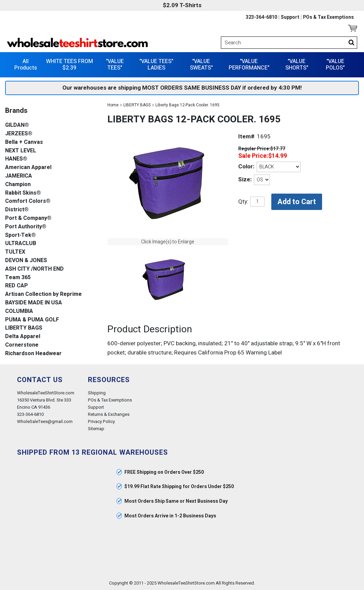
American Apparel (28, 168)
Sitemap (96, 429)
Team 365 (18, 278)
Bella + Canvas (24, 142)
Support (290, 17)
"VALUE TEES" (115, 65)
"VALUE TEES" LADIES (156, 65)
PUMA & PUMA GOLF (32, 320)
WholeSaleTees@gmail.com (45, 421)
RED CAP (17, 286)
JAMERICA (19, 176)
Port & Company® (28, 218)
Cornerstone (22, 345)
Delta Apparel (23, 337)
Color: (246, 167)
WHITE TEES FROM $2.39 (70, 65)
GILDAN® (17, 125)
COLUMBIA (19, 311)
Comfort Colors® (28, 201)
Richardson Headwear (33, 354)
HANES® (16, 159)
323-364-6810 (261, 17)
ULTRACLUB (21, 244)
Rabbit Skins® (23, 193)
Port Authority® (26, 227)
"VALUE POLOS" (335, 65)
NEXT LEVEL (21, 151)
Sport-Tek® (20, 235)
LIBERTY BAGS (137, 105)
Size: (245, 179)
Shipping (97, 393)
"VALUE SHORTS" (297, 65)
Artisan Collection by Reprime (43, 294)
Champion (18, 185)
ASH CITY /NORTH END (34, 269)
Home (113, 105)
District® (17, 210)
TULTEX (15, 252)
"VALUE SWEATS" (201, 65)
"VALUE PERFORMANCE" (249, 65)
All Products (26, 65)
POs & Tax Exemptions (328, 17)
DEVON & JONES (26, 261)
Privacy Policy (101, 421)
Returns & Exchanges (109, 414)
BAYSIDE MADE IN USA (34, 303)
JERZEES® (19, 134)
